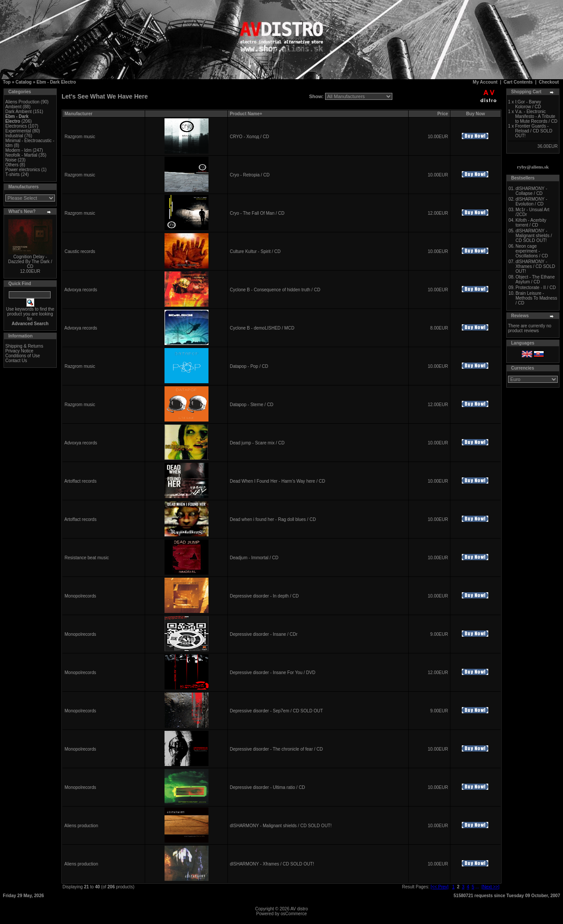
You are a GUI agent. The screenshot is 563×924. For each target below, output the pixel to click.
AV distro (299, 909)
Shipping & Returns (24, 346)
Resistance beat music (87, 558)
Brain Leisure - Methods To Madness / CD (536, 298)
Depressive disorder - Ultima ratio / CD (267, 787)
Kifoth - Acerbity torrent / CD (531, 223)
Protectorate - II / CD (536, 288)
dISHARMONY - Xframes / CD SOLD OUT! (272, 864)
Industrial (14, 136)
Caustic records (80, 251)
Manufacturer (79, 114)
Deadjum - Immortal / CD (254, 558)
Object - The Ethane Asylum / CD (535, 279)
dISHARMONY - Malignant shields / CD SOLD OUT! (281, 826)
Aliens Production (22, 102)
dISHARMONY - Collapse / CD (531, 191)
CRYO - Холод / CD (249, 137)
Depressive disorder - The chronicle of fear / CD (276, 749)
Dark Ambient (18, 112)
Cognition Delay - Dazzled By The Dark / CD (30, 262)
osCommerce (294, 914)
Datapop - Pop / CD (249, 366)
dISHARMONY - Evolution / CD (531, 202)
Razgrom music (80, 137)
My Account (485, 82)
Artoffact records (80, 481)
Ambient (13, 107)
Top (7, 82)
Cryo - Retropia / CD (250, 175)
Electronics (16, 126)
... (477, 887)
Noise (11, 160)
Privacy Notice (19, 351)
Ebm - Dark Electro (56, 82)
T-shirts (13, 174)
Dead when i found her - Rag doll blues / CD (273, 519)
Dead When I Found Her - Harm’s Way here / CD (277, 481)
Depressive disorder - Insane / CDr (263, 634)
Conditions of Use (23, 356)
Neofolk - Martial (21, 155)
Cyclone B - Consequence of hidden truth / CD (275, 290)
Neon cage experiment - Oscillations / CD (532, 251)
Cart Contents (518, 82)
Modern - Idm (18, 150)
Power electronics (23, 170)
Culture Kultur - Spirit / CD (255, 251)
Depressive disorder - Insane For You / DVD (272, 673)
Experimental (18, 131)
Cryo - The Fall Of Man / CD (257, 213)
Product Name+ (246, 114)
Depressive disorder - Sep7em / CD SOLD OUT (276, 711)
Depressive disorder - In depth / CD (264, 596)
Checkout (549, 82)
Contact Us (16, 361)
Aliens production (81, 826)
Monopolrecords (80, 596)
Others (12, 165)
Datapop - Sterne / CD (251, 405)
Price (442, 114)
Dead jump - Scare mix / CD (257, 443)
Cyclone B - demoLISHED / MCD (262, 328)
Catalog (24, 82)
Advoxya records (80, 290)
